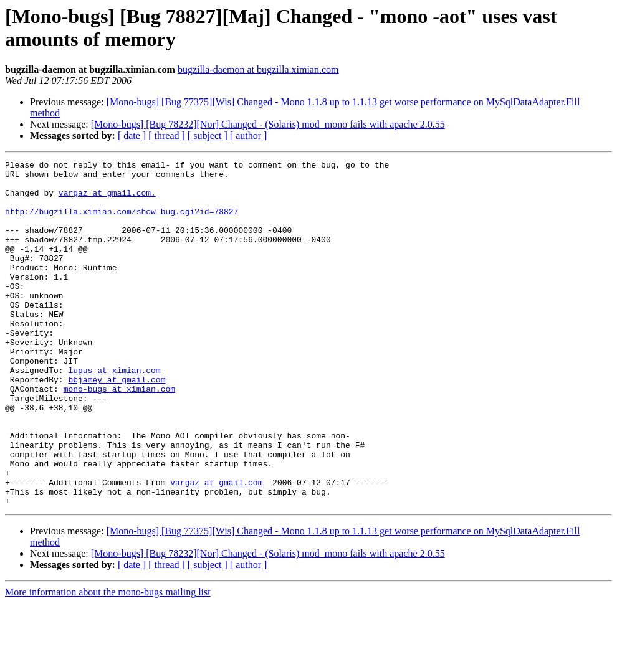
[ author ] (249, 135)
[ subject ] (208, 135)
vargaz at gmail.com (216, 547)
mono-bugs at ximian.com (119, 435)
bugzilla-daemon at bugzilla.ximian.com (258, 69)
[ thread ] (167, 135)
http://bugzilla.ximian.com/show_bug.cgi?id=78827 (122, 222)
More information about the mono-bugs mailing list (108, 661)
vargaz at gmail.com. (107, 200)
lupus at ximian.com (114, 413)
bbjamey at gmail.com (117, 424)
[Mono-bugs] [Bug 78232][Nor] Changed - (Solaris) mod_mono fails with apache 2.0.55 (268, 124)
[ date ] (132, 135)
